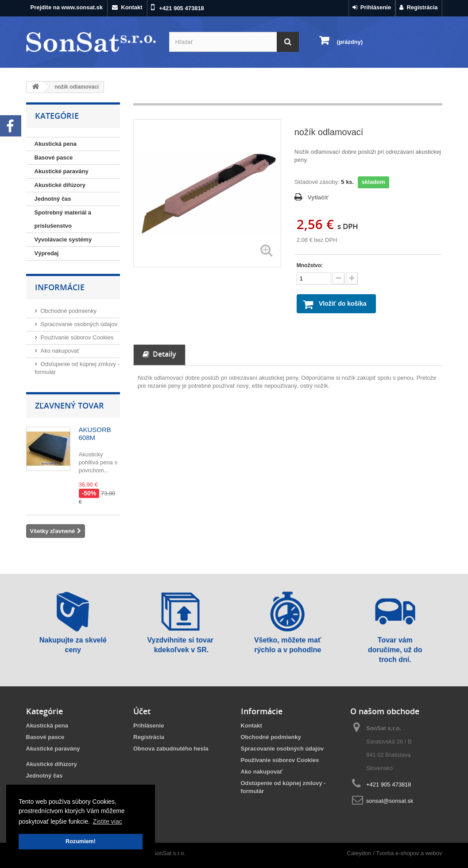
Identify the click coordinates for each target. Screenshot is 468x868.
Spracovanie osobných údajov (79, 324)
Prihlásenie (372, 7)
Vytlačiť (318, 197)
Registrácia (418, 7)
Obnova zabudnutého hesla (171, 749)
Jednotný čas (53, 199)
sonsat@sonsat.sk (390, 801)
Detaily (159, 354)
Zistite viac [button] (108, 821)
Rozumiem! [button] (81, 841)
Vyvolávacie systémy (63, 239)
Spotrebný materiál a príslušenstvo (63, 219)
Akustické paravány (62, 171)
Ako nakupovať (60, 351)
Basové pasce (54, 158)
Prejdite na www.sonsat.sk (67, 7)
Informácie (60, 287)
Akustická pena (56, 144)
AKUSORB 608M (95, 434)
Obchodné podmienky (69, 311)
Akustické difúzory (60, 185)
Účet (142, 711)
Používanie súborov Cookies (77, 337)
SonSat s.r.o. (169, 853)
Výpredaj (47, 253)
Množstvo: (310, 265)
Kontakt (127, 7)
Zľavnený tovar (70, 405)
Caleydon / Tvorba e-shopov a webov (394, 853)
